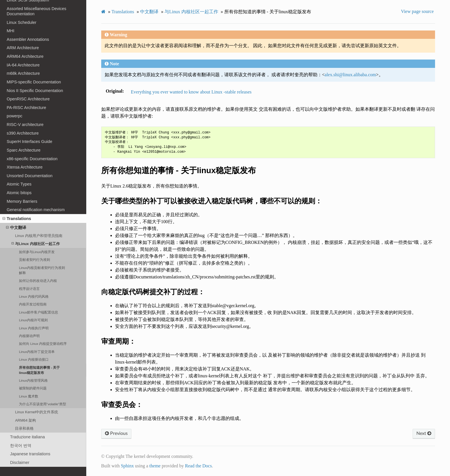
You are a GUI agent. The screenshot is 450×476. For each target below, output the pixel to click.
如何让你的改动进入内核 (38, 281)
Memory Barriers (22, 201)
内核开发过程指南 (33, 304)
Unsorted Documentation (29, 176)
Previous (116, 433)
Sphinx (127, 466)
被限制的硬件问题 (33, 388)
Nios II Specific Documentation (35, 91)
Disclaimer (20, 462)
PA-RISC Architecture (26, 108)
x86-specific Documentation (32, 159)
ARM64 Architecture (25, 56)
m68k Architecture (23, 73)
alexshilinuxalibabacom (350, 75)
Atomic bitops (19, 193)
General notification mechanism (36, 210)
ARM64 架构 (25, 420)
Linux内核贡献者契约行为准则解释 (42, 270)
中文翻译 (16, 228)
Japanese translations (30, 454)
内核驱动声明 (29, 336)
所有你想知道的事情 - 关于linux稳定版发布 (39, 370)
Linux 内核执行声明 (34, 328)
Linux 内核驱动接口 (34, 359)
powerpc (14, 116)
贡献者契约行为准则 (35, 260)
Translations (17, 219)
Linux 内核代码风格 (34, 296)
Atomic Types (19, 184)
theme (155, 466)
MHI (10, 31)
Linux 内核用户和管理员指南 (39, 236)
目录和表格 (24, 428)
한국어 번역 (21, 446)
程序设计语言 (29, 289)
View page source (418, 11)
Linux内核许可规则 (33, 320)
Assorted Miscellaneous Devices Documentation (36, 11)
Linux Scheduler (21, 22)
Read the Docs (198, 466)
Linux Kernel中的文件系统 (37, 412)
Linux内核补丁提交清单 (37, 352)
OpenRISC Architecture (28, 99)
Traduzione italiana (27, 437)
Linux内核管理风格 (33, 380)
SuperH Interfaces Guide (29, 142)
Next (424, 433)
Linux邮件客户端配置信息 (39, 312)
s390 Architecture (23, 133)
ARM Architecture (23, 48)
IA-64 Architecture (23, 65)
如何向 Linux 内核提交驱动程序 (43, 344)
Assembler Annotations (28, 39)
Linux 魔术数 (29, 396)
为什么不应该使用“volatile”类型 (43, 404)
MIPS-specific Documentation (34, 82)
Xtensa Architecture (25, 167)
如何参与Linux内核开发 (37, 252)
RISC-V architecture (25, 125)
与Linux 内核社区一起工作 (36, 244)
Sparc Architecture (24, 150)
